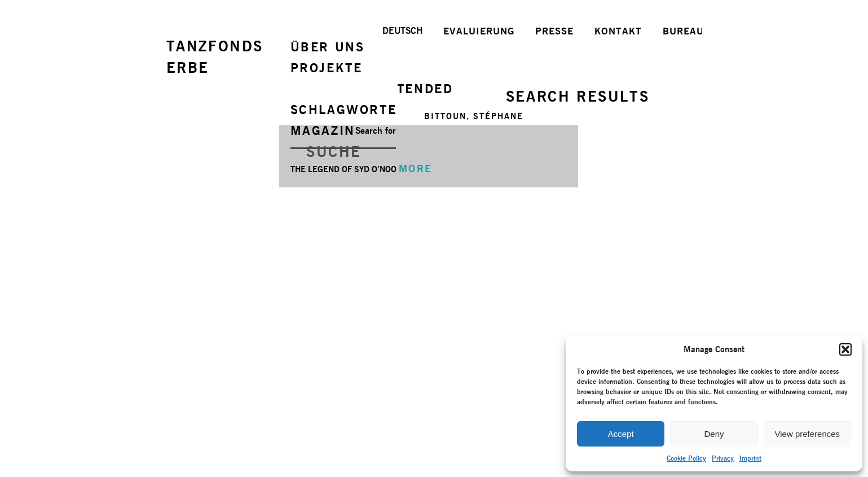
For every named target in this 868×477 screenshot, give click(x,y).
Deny (714, 434)
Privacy (723, 458)
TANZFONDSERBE (215, 57)
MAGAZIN (323, 130)
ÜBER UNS (328, 47)
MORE (416, 169)
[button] (845, 349)
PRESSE (554, 31)
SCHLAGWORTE (344, 110)
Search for (376, 131)
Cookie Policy (686, 458)
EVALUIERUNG (479, 31)
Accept (621, 434)
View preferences (808, 434)
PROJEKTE (327, 68)
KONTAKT (618, 31)
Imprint (750, 458)
